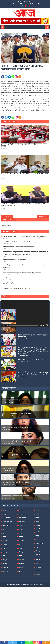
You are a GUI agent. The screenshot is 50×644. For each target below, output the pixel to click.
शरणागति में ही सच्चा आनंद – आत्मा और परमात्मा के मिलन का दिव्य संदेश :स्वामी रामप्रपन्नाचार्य (24, 266)
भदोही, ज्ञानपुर (39, 571)
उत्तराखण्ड (5, 572)
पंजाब (21, 556)
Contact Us (33, 4)
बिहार (21, 583)
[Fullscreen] (47, 325)
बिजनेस (21, 579)
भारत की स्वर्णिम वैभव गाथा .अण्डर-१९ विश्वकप (15, 278)
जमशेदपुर (5, 598)
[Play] (3, 325)
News (4, 541)
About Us (16, 4)
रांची (20, 598)
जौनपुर (37, 563)
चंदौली (37, 559)
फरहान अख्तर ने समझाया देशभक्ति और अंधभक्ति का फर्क (16, 509)
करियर (5, 575)
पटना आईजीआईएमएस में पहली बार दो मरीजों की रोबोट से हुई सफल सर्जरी (22, 273)
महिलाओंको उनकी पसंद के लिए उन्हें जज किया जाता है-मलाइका (17, 455)
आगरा (4, 560)
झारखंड (21, 537)
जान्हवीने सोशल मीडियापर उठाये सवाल (11, 496)
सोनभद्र (38, 582)
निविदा (21, 553)
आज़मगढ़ (38, 555)
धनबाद (21, 541)
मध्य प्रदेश (22, 587)
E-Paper (40, 4)
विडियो (37, 591)
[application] (25, 314)
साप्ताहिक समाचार (9, 415)
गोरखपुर (5, 591)
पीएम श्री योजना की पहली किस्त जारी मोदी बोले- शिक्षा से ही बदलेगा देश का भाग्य (23, 205)
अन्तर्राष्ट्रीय (6, 553)
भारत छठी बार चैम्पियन (9, 283)
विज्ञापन (38, 587)
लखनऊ (38, 549)
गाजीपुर (5, 587)
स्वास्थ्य (38, 602)
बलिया (37, 567)
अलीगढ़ (5, 556)
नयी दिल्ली (22, 549)
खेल (4, 583)
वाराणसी (38, 553)
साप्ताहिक (38, 598)
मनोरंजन (22, 591)
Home (9, 4)
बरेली (21, 575)
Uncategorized (7, 549)
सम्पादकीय (39, 594)
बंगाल (21, 572)
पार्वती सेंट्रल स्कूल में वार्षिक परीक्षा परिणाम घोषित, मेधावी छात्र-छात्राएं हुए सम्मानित (24, 237)
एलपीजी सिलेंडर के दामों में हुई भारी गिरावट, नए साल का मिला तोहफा (24, 145)
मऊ (37, 574)
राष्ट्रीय (37, 545)
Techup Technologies (37, 612)
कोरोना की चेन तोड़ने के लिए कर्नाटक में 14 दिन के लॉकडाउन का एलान (25, 175)
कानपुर (5, 579)
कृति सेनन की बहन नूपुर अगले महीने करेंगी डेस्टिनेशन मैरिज (17, 482)
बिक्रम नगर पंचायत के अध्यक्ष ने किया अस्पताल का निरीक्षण (18, 247)
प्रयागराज (22, 568)
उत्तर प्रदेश (5, 568)
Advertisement (24, 4)
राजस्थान (38, 537)
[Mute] (44, 325)
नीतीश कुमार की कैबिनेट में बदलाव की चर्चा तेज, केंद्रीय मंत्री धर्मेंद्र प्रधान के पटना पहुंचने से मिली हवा (44, 216)
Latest (5, 537)
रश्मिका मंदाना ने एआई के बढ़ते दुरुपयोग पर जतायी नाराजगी (16, 468)
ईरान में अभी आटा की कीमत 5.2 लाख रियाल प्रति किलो (17, 242)
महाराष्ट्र (21, 594)
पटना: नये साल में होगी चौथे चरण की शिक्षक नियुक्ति (16, 288)
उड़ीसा (4, 564)
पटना (21, 560)
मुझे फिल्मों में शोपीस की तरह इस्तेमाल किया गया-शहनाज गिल (17, 441)
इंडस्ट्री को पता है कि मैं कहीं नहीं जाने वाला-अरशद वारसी (15, 523)
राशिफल (38, 541)
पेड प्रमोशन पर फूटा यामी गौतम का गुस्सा (12, 427)
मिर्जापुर (38, 578)
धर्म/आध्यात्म (23, 545)
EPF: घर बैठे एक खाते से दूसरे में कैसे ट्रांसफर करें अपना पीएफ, (8, 216)
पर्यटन (21, 564)
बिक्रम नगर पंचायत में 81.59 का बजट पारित (14, 260)
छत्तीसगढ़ (5, 594)
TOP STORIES (7, 545)
